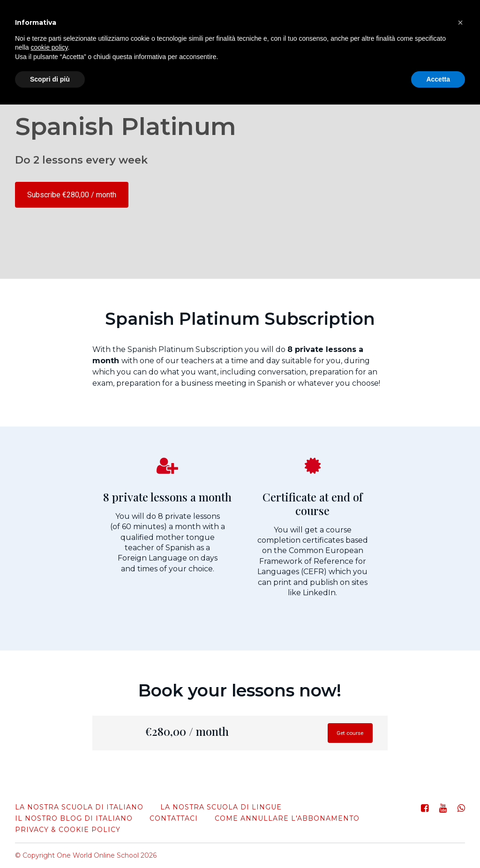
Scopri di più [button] (50, 79)
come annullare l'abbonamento (287, 818)
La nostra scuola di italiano (79, 807)
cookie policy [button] (49, 47)
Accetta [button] (438, 79)
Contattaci (174, 818)
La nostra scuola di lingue (221, 807)
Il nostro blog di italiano (74, 818)
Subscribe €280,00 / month (72, 195)
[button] (460, 22)
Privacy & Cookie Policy (68, 830)
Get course (343, 736)
